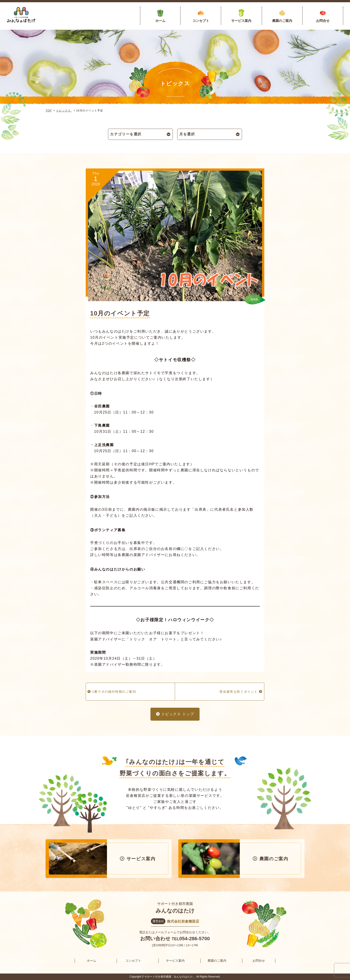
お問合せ (323, 21)
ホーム (160, 21)
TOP (49, 111)
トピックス (64, 111)
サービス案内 (241, 21)
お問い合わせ (155, 939)
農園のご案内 (282, 21)
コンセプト (201, 21)
